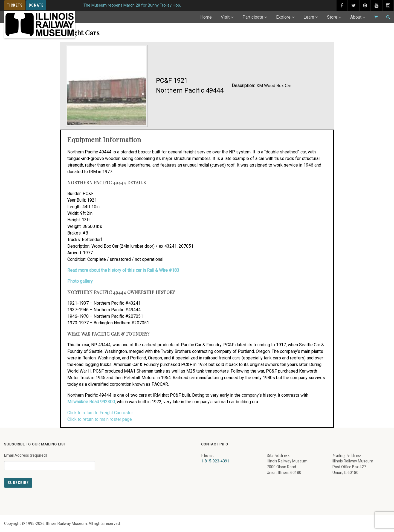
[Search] (386, 17)
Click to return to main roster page (100, 419)
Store (332, 17)
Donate (36, 5)
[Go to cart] (373, 17)
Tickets (15, 5)
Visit (225, 17)
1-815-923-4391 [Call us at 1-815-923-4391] (215, 461)
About (356, 17)
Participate (253, 17)
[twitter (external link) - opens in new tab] (354, 5)
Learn (309, 17)
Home (206, 17)
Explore (283, 17)
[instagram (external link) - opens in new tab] (388, 5)
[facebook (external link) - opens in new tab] (342, 5)
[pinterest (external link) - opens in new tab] (365, 5)
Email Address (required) (50, 460)
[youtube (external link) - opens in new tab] (376, 5)
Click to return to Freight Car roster (100, 413)
